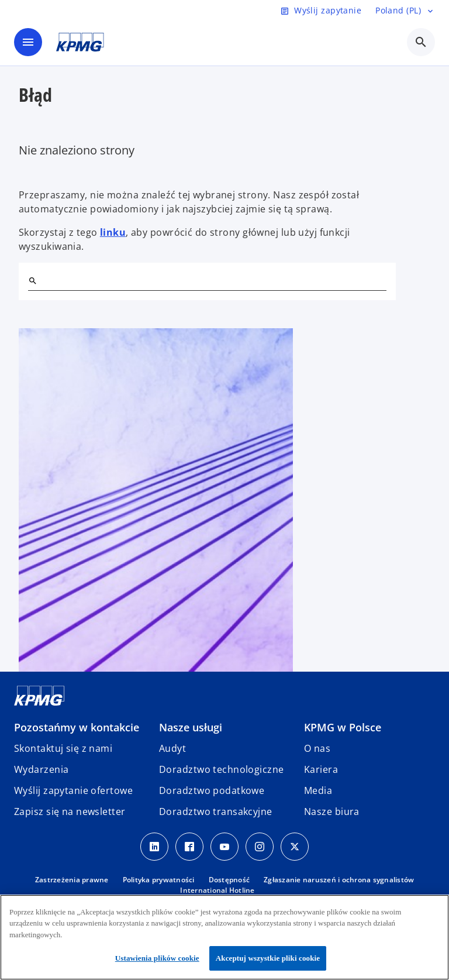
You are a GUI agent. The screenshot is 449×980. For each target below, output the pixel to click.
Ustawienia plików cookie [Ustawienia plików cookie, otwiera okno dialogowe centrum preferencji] (157, 958)
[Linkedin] (154, 847)
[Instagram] (260, 847)
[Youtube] (224, 847)
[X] (295, 847)
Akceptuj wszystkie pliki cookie (268, 958)
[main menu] (28, 42)
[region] (224, 937)
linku (113, 232)
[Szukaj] (33, 281)
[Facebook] (189, 847)
